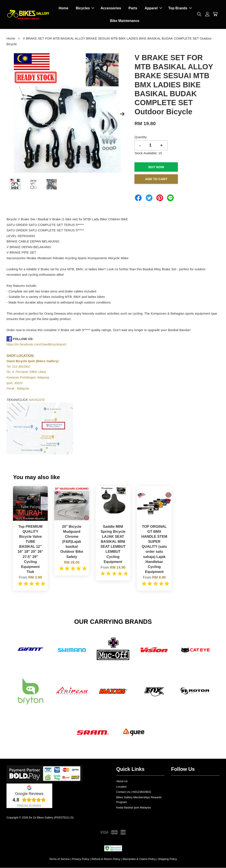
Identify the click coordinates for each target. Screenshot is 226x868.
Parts (133, 8)
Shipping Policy (167, 859)
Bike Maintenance (125, 21)
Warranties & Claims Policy (139, 859)
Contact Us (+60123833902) (134, 792)
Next (122, 114)
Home (63, 8)
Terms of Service (60, 859)
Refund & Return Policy (106, 859)
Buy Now (156, 167)
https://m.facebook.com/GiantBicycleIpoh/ (36, 344)
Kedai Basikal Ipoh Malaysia (133, 808)
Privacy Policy (81, 859)
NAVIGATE (37, 400)
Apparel (153, 8)
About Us (122, 781)
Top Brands (180, 8)
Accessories (111, 8)
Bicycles (85, 8)
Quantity (141, 137)
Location (121, 787)
